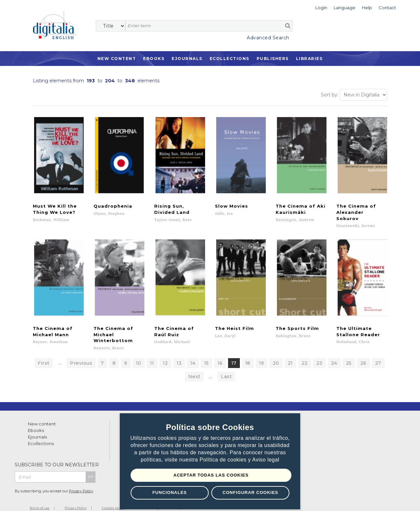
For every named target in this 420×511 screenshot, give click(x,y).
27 (378, 354)
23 (319, 354)
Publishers (273, 59)
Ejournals (187, 59)
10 (139, 354)
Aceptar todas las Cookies (211, 475)
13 (179, 354)
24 (334, 354)
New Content (117, 59)
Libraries (309, 59)
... (60, 354)
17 (234, 354)
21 (290, 354)
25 (349, 354)
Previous (81, 354)
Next (194, 367)
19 (262, 354)
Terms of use (40, 499)
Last (226, 367)
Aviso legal (266, 460)
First (44, 354)
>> (91, 468)
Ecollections (230, 59)
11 (152, 354)
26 (363, 354)
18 (248, 354)
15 (207, 354)
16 (220, 354)
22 (305, 354)
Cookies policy (113, 499)
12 (165, 354)
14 (193, 354)
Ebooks (154, 59)
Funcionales (169, 492)
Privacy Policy (81, 482)
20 (276, 354)
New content (42, 415)
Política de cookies (224, 460)
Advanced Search (268, 38)
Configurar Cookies (250, 492)
